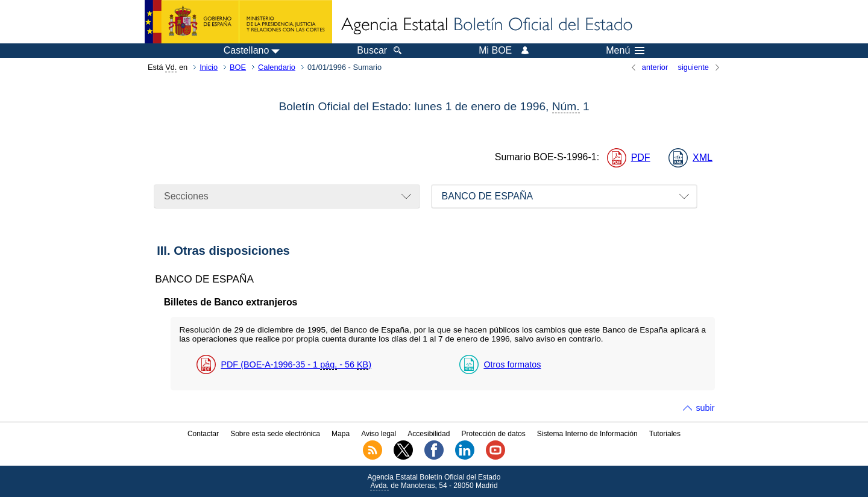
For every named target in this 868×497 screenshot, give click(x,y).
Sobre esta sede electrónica (275, 434)
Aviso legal (379, 434)
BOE (238, 67)
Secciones (186, 196)
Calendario (277, 67)
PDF (641, 158)
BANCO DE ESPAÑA (487, 196)
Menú (625, 51)
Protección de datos (494, 434)
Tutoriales (665, 434)
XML (703, 158)
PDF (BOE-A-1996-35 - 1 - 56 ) (296, 365)
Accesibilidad (429, 434)
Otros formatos (512, 364)
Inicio (209, 67)
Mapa (341, 434)
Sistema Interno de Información (587, 434)
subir (705, 408)
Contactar (203, 434)
